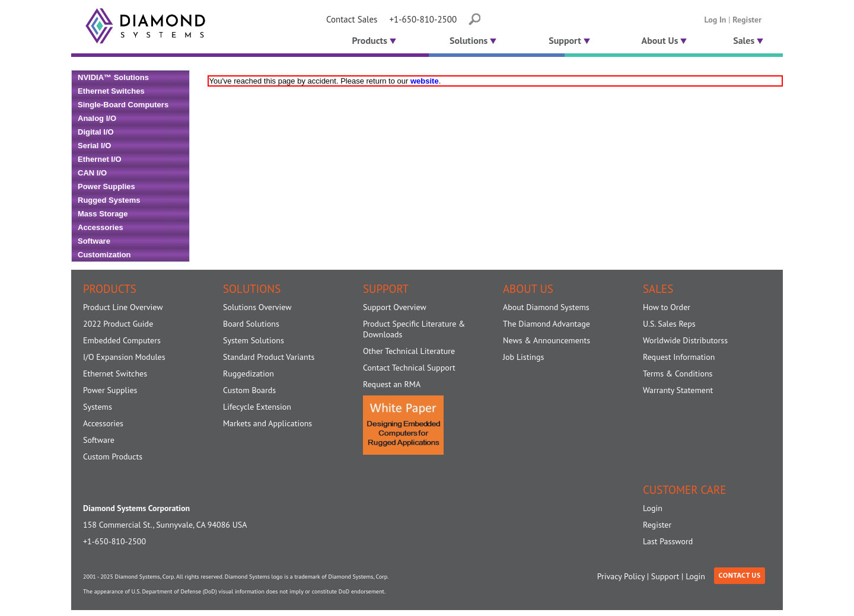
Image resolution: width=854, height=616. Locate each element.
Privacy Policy (621, 576)
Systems (98, 407)
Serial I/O (94, 146)
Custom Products (113, 457)
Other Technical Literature (409, 351)
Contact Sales (352, 19)
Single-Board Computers (123, 105)
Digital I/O (96, 132)
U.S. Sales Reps (669, 324)
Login (653, 508)
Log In (716, 20)
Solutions (473, 40)
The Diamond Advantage (547, 324)
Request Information (679, 357)
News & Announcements (547, 340)
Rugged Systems (109, 200)
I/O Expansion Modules (124, 357)
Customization (104, 255)
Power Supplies (106, 186)
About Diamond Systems (546, 307)
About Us (665, 40)
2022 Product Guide (118, 324)
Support (569, 40)
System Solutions (254, 340)
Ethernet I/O (100, 159)
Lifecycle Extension (257, 407)
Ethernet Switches (111, 91)
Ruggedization (248, 374)
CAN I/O (92, 173)
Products (373, 40)
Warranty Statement (678, 390)
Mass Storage (103, 214)
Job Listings (523, 357)
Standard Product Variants (269, 357)
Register (747, 20)
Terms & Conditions (678, 374)
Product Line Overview (123, 307)
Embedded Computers (122, 340)
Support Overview (395, 307)
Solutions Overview (257, 307)
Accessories (101, 227)
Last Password (668, 541)
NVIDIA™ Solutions (113, 77)
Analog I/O (97, 118)
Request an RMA (392, 384)
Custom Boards (249, 390)
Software (94, 241)
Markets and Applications (267, 423)
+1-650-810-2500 (423, 19)
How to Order (667, 307)
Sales (748, 40)
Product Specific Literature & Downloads (414, 329)
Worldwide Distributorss (685, 340)
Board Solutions (251, 324)
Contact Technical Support (409, 368)
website (425, 81)
